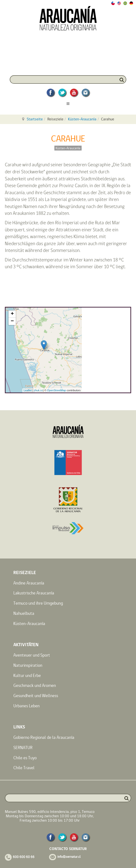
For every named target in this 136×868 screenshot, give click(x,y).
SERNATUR (23, 747)
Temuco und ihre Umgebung (38, 603)
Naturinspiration (28, 665)
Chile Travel (24, 768)
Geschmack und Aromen (35, 685)
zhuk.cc (38, 390)
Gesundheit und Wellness (36, 696)
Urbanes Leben (26, 706)
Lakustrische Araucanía (34, 593)
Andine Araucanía (29, 583)
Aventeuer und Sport (32, 655)
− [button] (12, 321)
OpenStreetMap (57, 390)
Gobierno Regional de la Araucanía (44, 737)
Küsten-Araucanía (82, 119)
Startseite (35, 119)
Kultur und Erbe (27, 675)
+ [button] (12, 314)
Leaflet (28, 390)
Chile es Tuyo (25, 758)
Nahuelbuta (24, 613)
